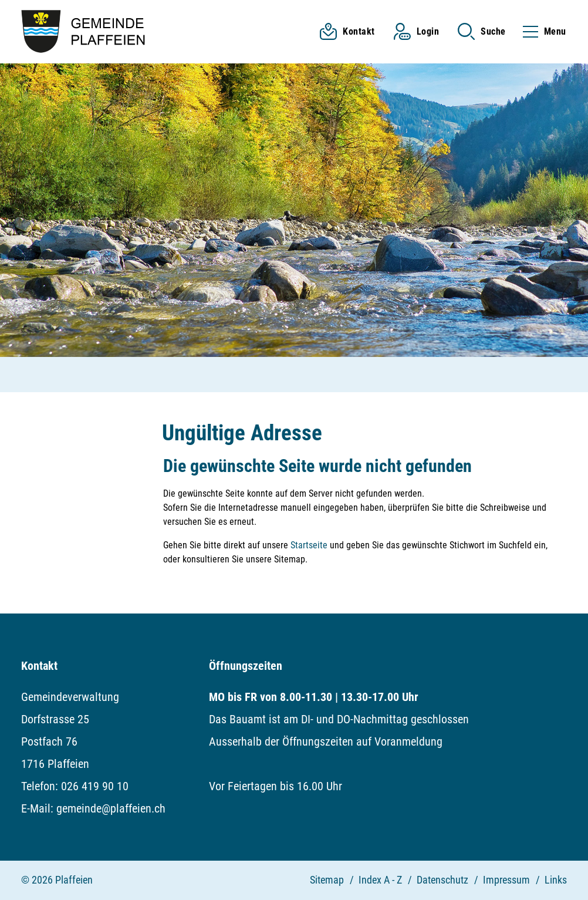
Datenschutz (442, 880)
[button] (482, 31)
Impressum (506, 880)
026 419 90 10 (95, 786)
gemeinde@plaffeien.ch (111, 808)
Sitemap (327, 880)
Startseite (309, 545)
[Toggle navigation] (541, 31)
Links (556, 880)
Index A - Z (380, 880)
